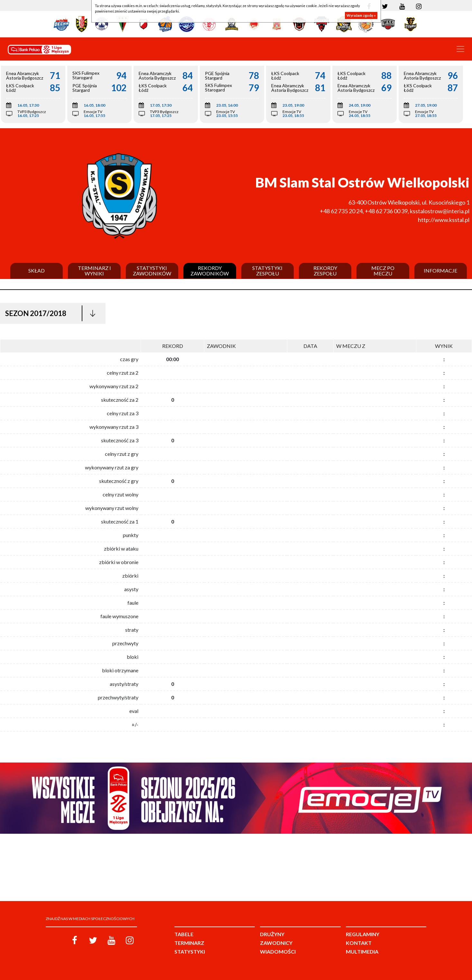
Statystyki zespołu (267, 271)
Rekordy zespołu (325, 271)
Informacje (440, 271)
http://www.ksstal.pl (444, 220)
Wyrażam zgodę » (361, 15)
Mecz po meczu (383, 271)
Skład (37, 271)
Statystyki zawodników (152, 271)
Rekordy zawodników (210, 271)
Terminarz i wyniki (94, 271)
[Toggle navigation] (460, 49)
